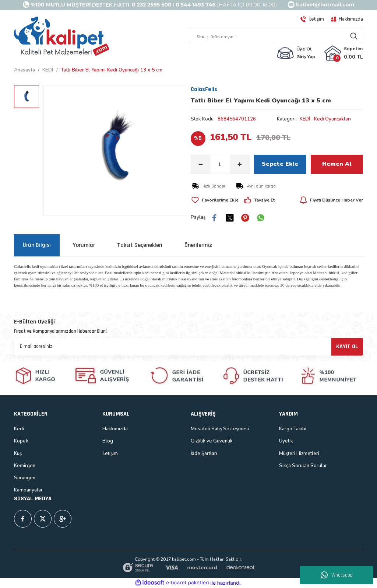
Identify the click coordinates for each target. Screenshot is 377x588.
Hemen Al (337, 164)
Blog (108, 441)
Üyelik (286, 441)
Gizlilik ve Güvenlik (212, 441)
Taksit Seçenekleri (140, 245)
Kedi (19, 429)
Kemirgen (25, 466)
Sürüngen (25, 478)
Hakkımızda (115, 429)
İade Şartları (204, 454)
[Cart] (343, 53)
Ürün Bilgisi (37, 245)
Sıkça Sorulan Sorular (303, 466)
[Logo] (62, 36)
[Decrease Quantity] (201, 164)
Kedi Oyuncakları (333, 119)
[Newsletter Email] (188, 347)
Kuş (18, 454)
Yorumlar (84, 245)
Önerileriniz (198, 245)
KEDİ (305, 119)
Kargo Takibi (293, 429)
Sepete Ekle (280, 164)
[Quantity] (220, 164)
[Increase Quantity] (240, 164)
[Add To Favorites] (216, 200)
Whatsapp (337, 575)
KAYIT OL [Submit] (347, 346)
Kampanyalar (28, 490)
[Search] (276, 36)
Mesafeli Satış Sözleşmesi (220, 429)
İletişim (110, 454)
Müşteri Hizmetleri (299, 454)
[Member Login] (296, 53)
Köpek (21, 441)
